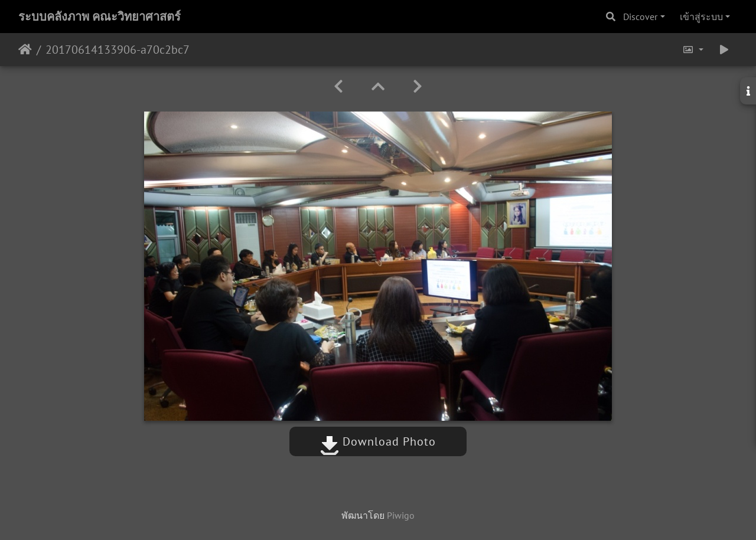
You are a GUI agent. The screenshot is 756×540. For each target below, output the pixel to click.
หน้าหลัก (25, 50)
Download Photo (378, 441)
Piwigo (401, 515)
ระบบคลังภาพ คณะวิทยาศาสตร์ (100, 17)
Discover (640, 17)
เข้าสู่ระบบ (701, 17)
